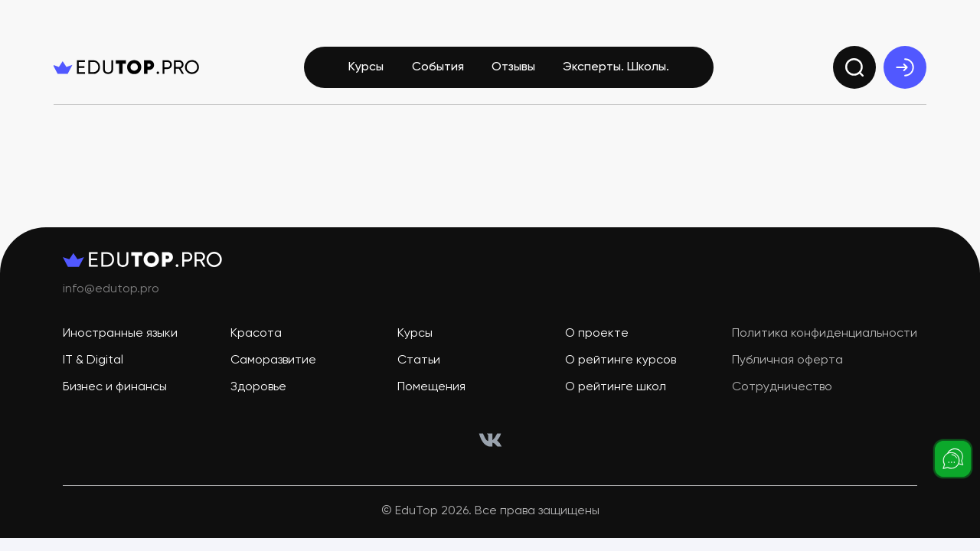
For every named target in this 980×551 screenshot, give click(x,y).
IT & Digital (93, 360)
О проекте (597, 334)
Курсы (366, 67)
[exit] (905, 67)
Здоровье (258, 387)
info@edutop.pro (111, 289)
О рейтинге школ (616, 387)
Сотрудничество (782, 387)
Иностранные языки (120, 334)
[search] (854, 67)
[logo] (126, 67)
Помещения (431, 387)
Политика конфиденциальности (825, 334)
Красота (256, 334)
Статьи (419, 360)
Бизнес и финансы (115, 387)
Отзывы (513, 67)
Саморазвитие (273, 360)
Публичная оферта (787, 360)
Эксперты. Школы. (616, 67)
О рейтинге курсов (621, 360)
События (438, 67)
